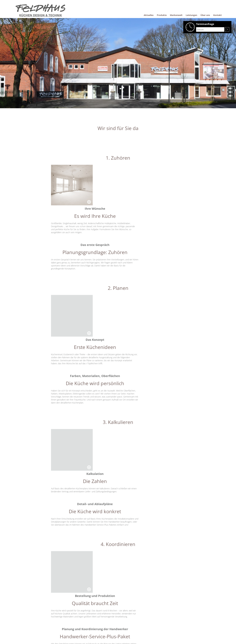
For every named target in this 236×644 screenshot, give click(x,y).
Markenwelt (81, 606)
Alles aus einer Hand (85, 620)
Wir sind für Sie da (84, 616)
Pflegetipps (106, 606)
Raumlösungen (58, 625)
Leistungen (81, 611)
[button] (78, 586)
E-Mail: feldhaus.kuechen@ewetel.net (170, 623)
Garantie (105, 616)
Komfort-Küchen (108, 611)
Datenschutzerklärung (135, 620)
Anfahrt (157, 634)
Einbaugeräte (57, 620)
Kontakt (129, 611)
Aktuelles (56, 606)
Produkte (56, 611)
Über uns (130, 606)
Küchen (55, 616)
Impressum (130, 616)
